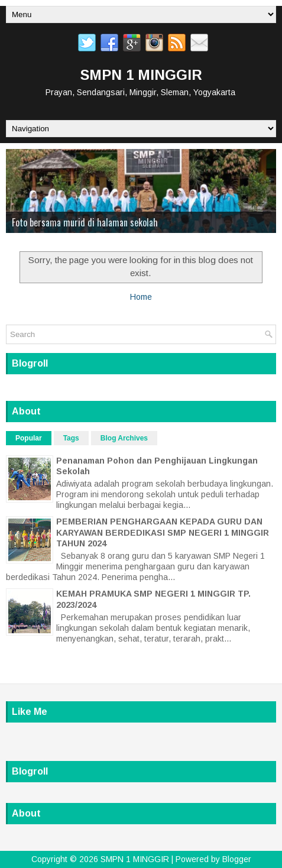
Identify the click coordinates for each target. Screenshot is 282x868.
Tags (71, 438)
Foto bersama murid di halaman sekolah (85, 222)
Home (141, 297)
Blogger (237, 859)
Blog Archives (124, 438)
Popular (29, 438)
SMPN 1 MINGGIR (141, 75)
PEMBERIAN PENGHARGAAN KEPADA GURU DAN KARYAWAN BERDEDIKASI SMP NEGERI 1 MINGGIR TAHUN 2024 (163, 532)
